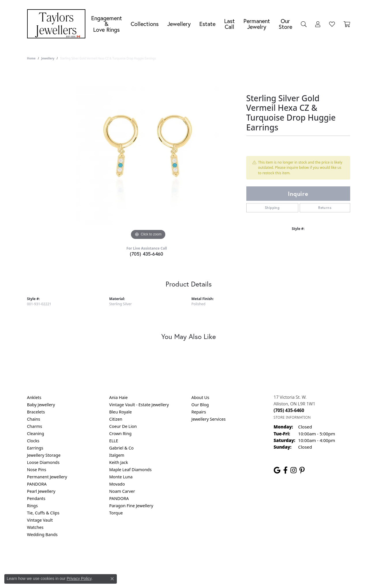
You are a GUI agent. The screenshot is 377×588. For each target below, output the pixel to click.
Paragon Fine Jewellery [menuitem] (131, 506)
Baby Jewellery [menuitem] (41, 405)
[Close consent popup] (112, 579)
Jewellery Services (209, 419)
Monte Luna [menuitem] (121, 477)
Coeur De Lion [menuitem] (123, 426)
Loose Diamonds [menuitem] (43, 462)
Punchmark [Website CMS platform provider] (199, 576)
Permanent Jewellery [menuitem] (47, 477)
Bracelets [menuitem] (36, 412)
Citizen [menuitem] (116, 419)
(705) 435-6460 (147, 254)
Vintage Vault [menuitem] (40, 520)
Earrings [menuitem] (35, 448)
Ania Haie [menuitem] (119, 397)
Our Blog (200, 405)
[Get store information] (292, 417)
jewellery (48, 58)
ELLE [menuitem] (114, 441)
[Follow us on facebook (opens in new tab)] (285, 470)
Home (31, 58)
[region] (148, 155)
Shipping (272, 208)
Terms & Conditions (194, 558)
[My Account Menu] (318, 24)
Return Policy (131, 558)
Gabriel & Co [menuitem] (122, 448)
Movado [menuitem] (117, 484)
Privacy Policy (160, 558)
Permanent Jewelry (257, 24)
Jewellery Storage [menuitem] (44, 455)
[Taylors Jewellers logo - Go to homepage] (58, 24)
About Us (200, 397)
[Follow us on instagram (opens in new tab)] (293, 470)
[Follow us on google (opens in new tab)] (277, 470)
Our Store (285, 24)
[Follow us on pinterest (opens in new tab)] (302, 470)
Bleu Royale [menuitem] (121, 412)
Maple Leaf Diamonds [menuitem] (131, 470)
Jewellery (179, 24)
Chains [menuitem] (34, 419)
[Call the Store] (289, 410)
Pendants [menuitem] (36, 498)
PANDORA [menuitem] (37, 484)
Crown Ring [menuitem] (121, 433)
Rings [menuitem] (32, 506)
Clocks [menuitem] (33, 441)
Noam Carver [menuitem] (122, 491)
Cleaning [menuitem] (36, 433)
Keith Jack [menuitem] (119, 462)
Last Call (229, 24)
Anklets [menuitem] (34, 397)
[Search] (304, 24)
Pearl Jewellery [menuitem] (41, 491)
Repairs (199, 412)
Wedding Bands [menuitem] (42, 534)
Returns (325, 208)
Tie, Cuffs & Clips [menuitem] (43, 513)
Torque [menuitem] (116, 513)
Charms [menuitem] (35, 426)
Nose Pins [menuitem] (37, 470)
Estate (207, 24)
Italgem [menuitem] (117, 455)
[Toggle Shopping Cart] (347, 24)
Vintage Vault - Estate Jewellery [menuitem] (139, 405)
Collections (145, 24)
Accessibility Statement (237, 558)
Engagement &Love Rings (107, 24)
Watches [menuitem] (35, 527)
